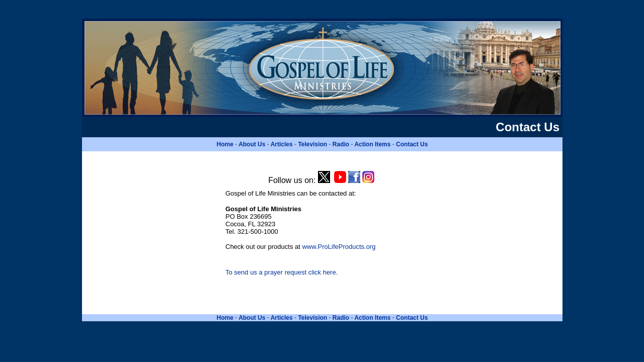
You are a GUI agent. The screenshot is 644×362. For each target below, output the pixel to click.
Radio (341, 144)
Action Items (372, 144)
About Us (252, 144)
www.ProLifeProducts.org (339, 247)
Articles (282, 144)
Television (312, 144)
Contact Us (412, 144)
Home (225, 144)
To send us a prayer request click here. (281, 272)
